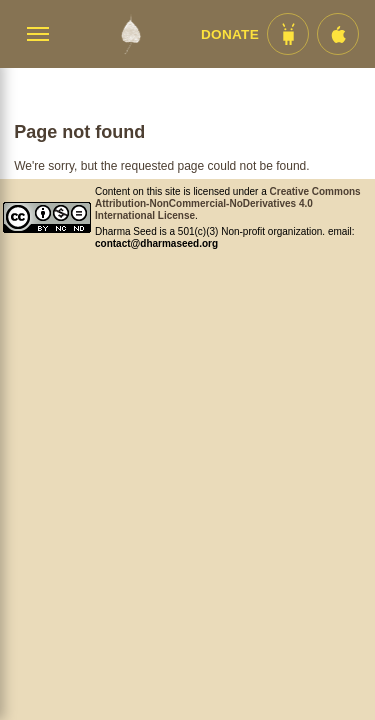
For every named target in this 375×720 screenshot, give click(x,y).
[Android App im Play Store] (288, 34)
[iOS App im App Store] (338, 34)
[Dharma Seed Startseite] (130, 34)
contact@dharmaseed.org (156, 243)
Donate (230, 34)
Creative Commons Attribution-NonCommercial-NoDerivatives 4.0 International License (228, 203)
